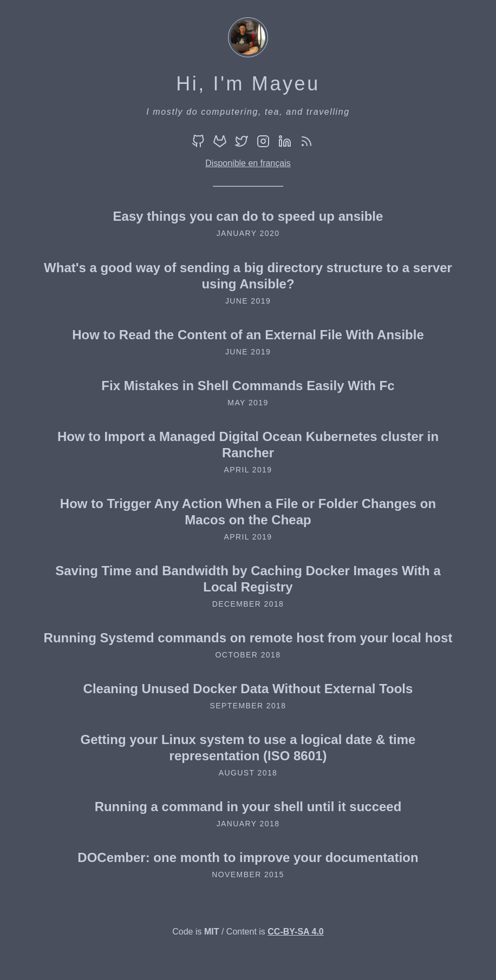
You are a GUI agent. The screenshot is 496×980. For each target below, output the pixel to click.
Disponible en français (248, 163)
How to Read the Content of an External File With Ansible (248, 335)
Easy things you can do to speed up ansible (248, 216)
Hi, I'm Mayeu (248, 84)
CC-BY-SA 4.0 (295, 932)
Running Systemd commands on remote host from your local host (248, 638)
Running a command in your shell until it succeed (248, 807)
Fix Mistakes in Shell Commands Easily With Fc (248, 386)
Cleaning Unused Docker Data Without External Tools (248, 689)
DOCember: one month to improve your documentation (248, 857)
